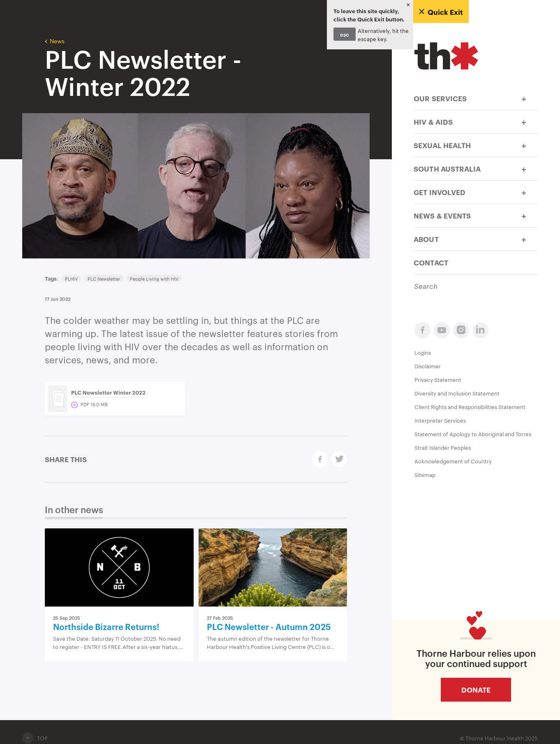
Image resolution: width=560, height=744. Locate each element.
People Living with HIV (154, 279)
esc (345, 34)
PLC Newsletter (104, 279)
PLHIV (71, 279)
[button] (524, 98)
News (55, 40)
